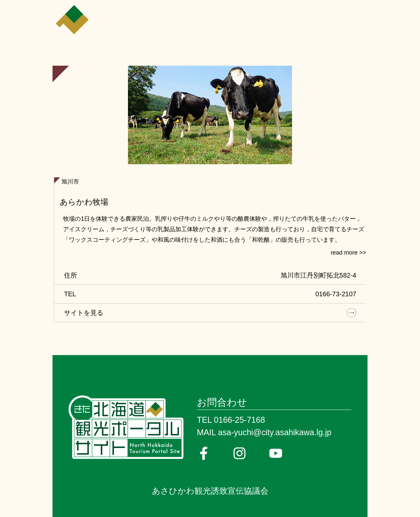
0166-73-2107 (336, 294)
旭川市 (70, 182)
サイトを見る (84, 313)
